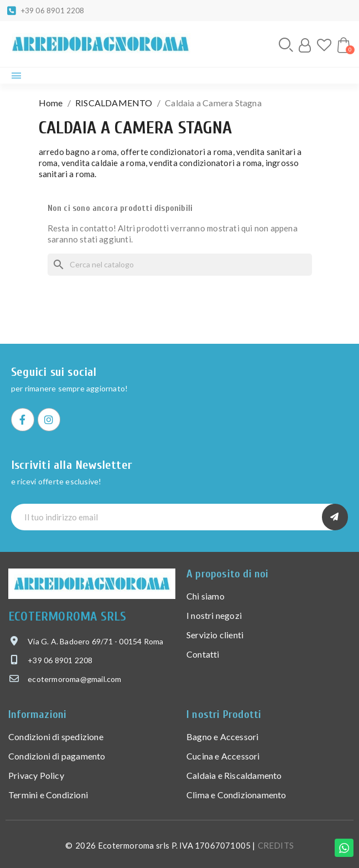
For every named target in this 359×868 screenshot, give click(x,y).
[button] (286, 45)
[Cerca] (180, 265)
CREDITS (276, 845)
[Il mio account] (305, 45)
